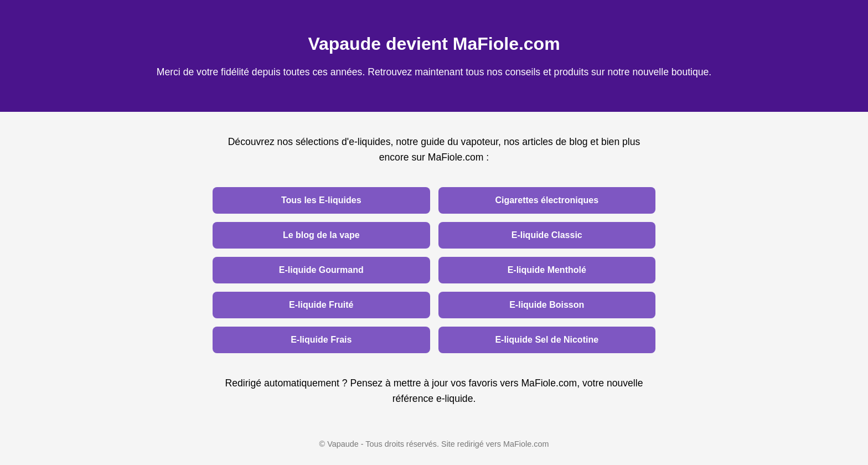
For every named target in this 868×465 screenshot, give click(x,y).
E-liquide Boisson (547, 305)
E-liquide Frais (321, 340)
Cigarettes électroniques (547, 200)
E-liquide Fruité (321, 305)
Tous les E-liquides (321, 200)
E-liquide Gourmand (321, 270)
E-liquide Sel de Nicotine (547, 340)
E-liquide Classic (547, 235)
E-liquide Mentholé (547, 270)
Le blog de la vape (321, 235)
